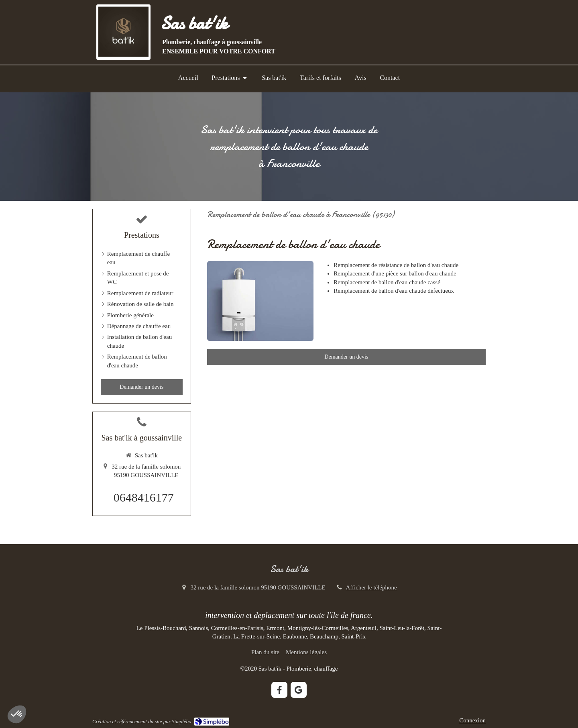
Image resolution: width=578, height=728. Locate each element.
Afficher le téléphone (371, 587)
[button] (17, 714)
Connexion (472, 720)
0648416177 (144, 497)
